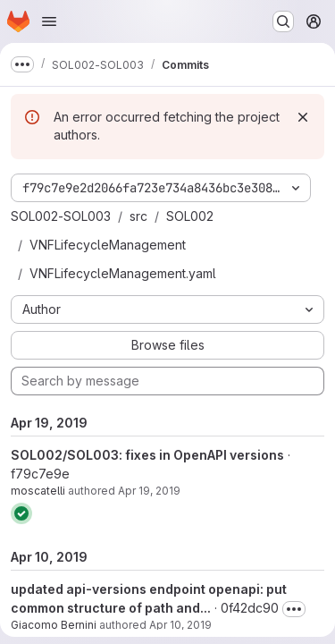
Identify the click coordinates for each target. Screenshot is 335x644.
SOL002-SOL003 (61, 216)
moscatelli (38, 491)
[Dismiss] (303, 117)
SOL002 (190, 216)
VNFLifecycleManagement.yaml (123, 273)
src (138, 216)
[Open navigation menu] (49, 21)
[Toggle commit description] (294, 609)
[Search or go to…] (283, 21)
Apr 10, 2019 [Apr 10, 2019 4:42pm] (180, 625)
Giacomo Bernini (54, 625)
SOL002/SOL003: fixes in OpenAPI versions (147, 455)
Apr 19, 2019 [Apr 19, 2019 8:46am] (149, 491)
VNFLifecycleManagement (108, 245)
